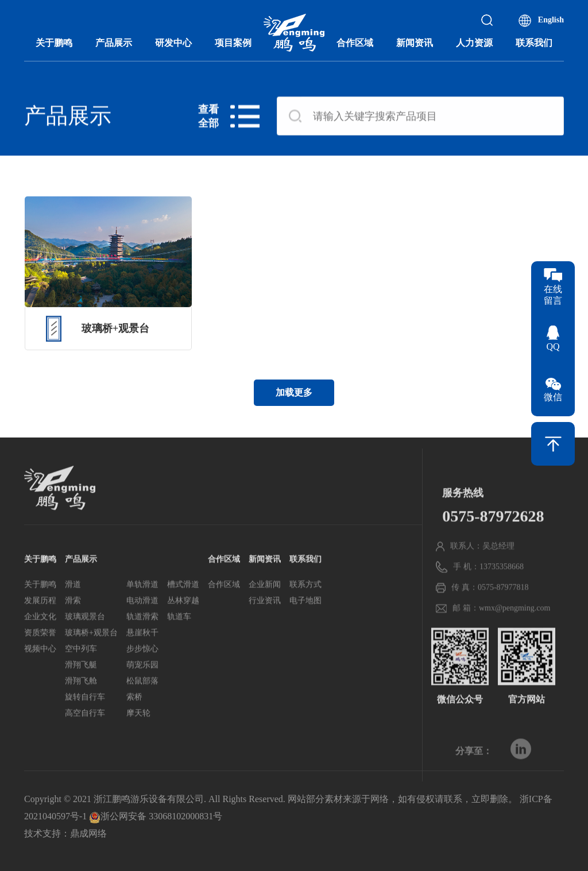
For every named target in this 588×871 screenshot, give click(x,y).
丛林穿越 (183, 620)
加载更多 (294, 392)
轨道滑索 (142, 636)
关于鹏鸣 (54, 43)
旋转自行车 (85, 716)
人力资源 (474, 43)
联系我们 (534, 43)
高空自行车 (85, 732)
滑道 (73, 604)
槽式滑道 (183, 604)
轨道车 (179, 636)
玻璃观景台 (85, 636)
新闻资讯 (415, 43)
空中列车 (81, 668)
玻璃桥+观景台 (91, 652)
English (551, 20)
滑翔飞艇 (81, 684)
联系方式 (305, 604)
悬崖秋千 (142, 652)
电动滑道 (142, 620)
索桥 (134, 716)
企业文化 (40, 636)
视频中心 (40, 668)
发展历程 (40, 620)
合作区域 (355, 43)
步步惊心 (142, 668)
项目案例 (233, 43)
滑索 (73, 620)
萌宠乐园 (142, 684)
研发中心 (173, 43)
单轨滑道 (142, 604)
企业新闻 (265, 604)
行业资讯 (265, 620)
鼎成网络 (88, 833)
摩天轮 (138, 732)
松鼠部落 (142, 700)
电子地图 (305, 620)
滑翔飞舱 (81, 700)
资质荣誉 (40, 652)
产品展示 (114, 43)
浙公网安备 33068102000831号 (156, 816)
